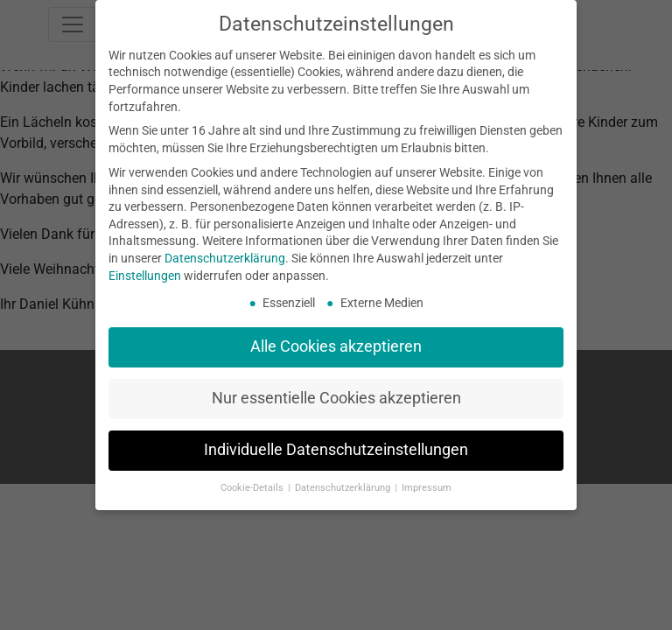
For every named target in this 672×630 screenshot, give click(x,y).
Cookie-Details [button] (253, 488)
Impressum (427, 488)
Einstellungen (145, 276)
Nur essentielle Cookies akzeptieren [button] (336, 398)
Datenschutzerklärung (225, 258)
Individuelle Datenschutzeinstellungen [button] (336, 450)
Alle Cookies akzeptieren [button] (336, 346)
